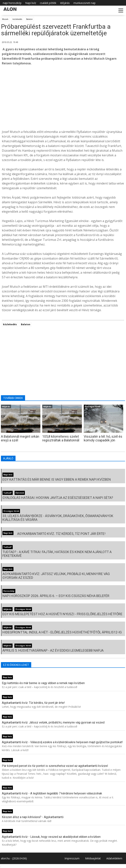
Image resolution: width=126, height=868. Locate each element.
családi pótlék (48, 3)
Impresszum (72, 858)
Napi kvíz (31, 3)
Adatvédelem (114, 858)
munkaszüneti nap (84, 3)
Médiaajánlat (93, 858)
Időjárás (65, 3)
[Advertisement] (63, 97)
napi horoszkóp (12, 3)
